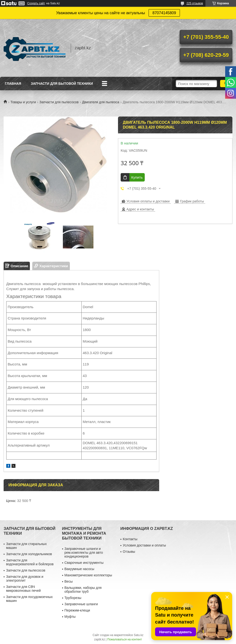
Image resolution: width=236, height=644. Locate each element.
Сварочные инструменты (84, 563)
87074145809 (164, 13)
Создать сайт (36, 3)
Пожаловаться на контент (125, 639)
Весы (69, 581)
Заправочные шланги (81, 604)
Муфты (70, 617)
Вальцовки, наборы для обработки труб (83, 590)
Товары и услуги (23, 102)
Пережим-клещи (77, 610)
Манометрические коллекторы (88, 575)
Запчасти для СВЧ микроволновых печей (23, 589)
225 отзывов (195, 3)
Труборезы (73, 598)
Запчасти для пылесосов (59, 102)
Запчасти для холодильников (29, 554)
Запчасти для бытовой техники (62, 84)
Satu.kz (138, 635)
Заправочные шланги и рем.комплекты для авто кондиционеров (84, 553)
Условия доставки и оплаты (144, 545)
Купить (137, 177)
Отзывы (129, 552)
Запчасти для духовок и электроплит (25, 579)
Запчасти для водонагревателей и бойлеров (30, 562)
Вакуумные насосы (79, 569)
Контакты (130, 539)
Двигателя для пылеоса (101, 102)
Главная (13, 84)
